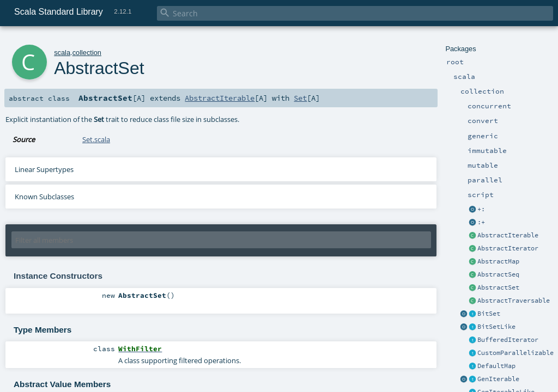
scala (62, 53)
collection (87, 53)
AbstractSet (498, 287)
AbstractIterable (508, 235)
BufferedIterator (508, 340)
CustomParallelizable (515, 353)
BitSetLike (496, 327)
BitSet (489, 314)
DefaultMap (496, 366)
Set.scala (96, 139)
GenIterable (498, 379)
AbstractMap (498, 261)
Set (300, 98)
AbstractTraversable (514, 301)
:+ (481, 222)
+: (481, 209)
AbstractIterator (508, 248)
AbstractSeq (498, 274)
